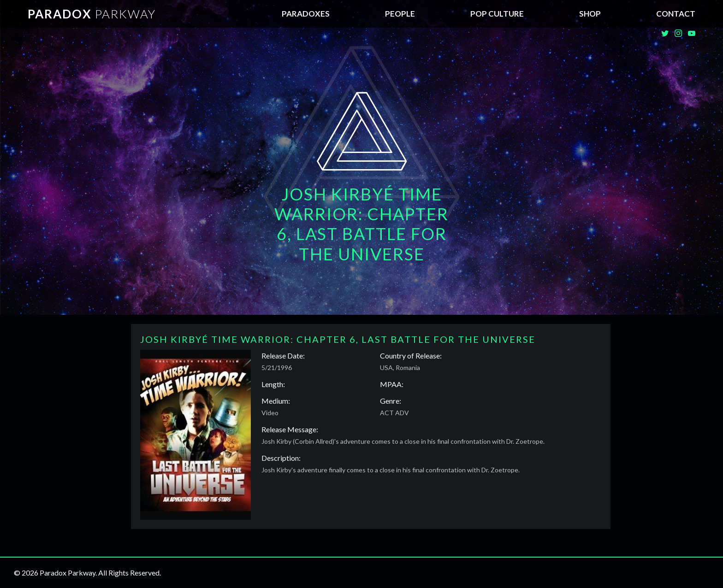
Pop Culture (497, 14)
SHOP (590, 14)
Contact (676, 14)
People (400, 14)
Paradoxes (306, 14)
